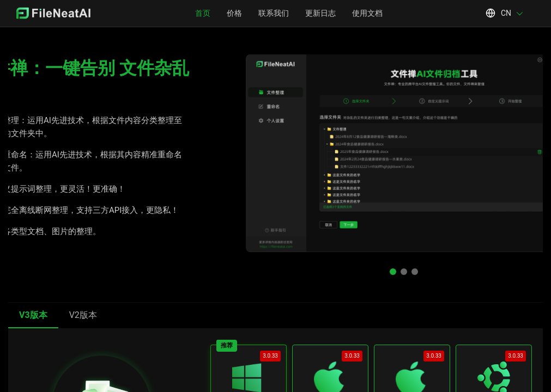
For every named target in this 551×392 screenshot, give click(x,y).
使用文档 (367, 13)
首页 (203, 13)
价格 (234, 13)
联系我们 (274, 13)
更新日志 (320, 13)
